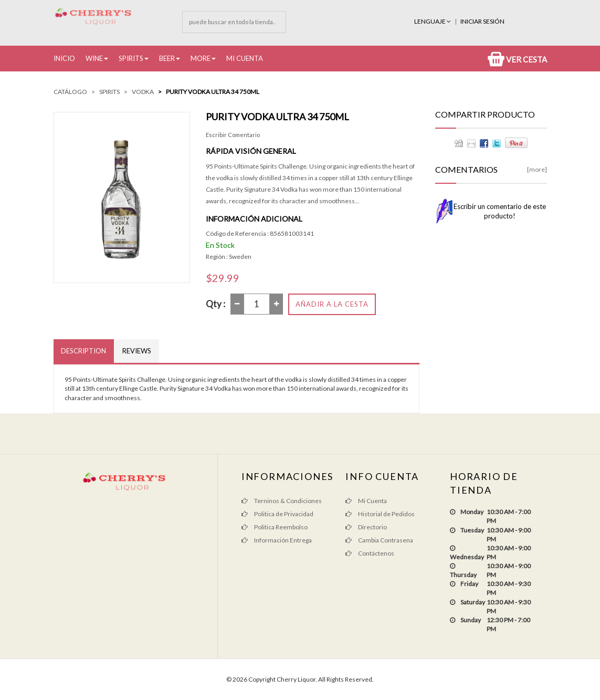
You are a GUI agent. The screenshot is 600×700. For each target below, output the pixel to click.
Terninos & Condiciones (282, 501)
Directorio (366, 527)
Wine (94, 58)
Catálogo (70, 92)
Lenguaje (433, 21)
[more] (537, 169)
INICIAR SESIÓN (482, 21)
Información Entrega (277, 540)
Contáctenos (370, 553)
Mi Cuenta (245, 58)
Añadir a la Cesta (332, 304)
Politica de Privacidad (277, 514)
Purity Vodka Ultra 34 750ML (213, 92)
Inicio (64, 58)
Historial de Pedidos (380, 514)
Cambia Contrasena (379, 540)
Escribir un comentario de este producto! (500, 211)
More (201, 58)
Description (84, 351)
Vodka (143, 92)
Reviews (137, 351)
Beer (167, 58)
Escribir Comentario (233, 135)
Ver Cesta (517, 59)
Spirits (131, 58)
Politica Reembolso (275, 527)
